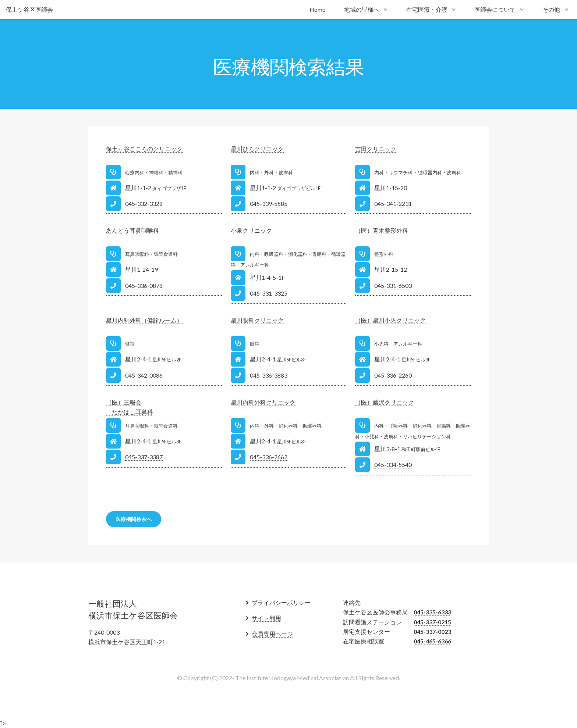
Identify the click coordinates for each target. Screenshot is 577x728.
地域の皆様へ (362, 9)
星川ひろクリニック (257, 149)
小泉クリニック (251, 230)
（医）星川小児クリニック (390, 320)
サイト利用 (266, 618)
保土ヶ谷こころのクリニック (144, 149)
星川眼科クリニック (257, 320)
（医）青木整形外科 (382, 230)
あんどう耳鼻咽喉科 (132, 230)
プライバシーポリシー (281, 602)
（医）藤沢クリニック (385, 402)
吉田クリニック (376, 149)
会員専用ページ (272, 634)
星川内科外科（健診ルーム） (144, 320)
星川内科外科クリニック (263, 402)
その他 (551, 9)
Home (317, 9)
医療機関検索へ (134, 519)
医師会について (495, 9)
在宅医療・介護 (427, 9)
